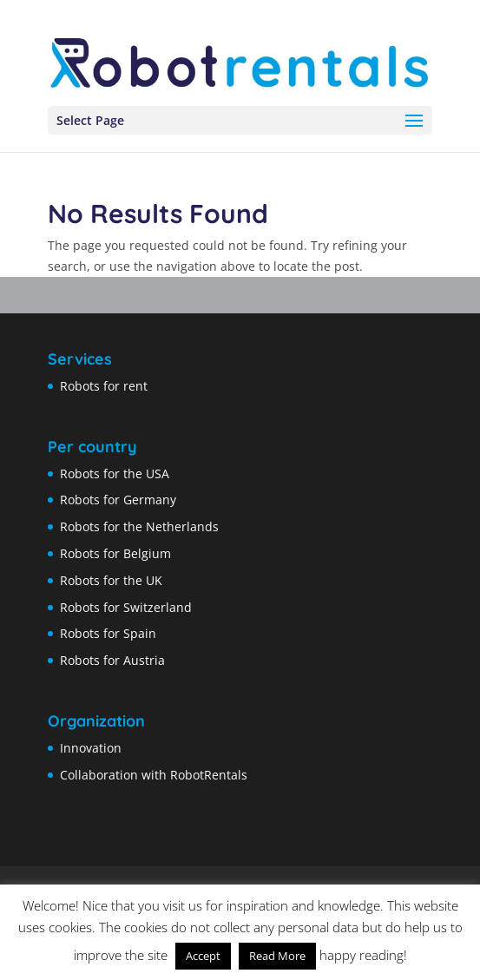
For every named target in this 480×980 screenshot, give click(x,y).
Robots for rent (104, 386)
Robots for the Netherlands (139, 526)
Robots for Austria (112, 660)
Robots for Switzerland (126, 607)
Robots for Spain (108, 633)
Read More (277, 956)
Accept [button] (203, 956)
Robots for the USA (115, 474)
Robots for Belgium (115, 553)
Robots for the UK (111, 580)
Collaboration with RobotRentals (154, 775)
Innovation (91, 748)
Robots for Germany (118, 500)
